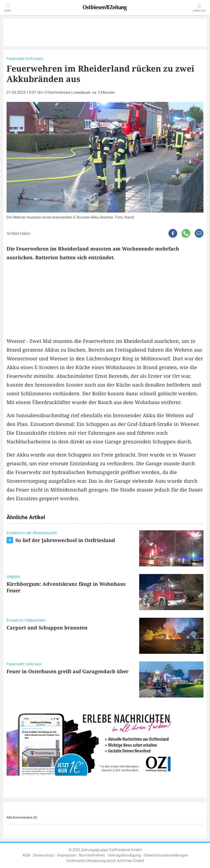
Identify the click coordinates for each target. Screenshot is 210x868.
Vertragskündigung (124, 855)
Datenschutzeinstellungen (166, 855)
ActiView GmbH (131, 861)
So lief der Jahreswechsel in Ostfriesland (65, 540)
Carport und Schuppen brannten (47, 628)
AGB (26, 855)
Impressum (67, 855)
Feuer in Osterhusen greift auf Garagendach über (68, 671)
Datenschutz (44, 855)
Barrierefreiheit (92, 855)
